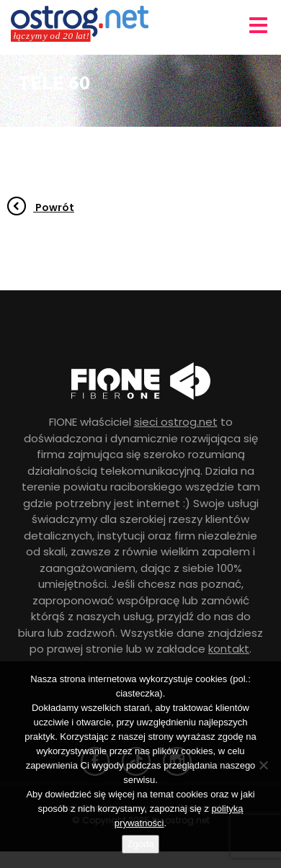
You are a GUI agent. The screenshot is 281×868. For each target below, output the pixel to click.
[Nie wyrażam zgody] (263, 765)
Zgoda (141, 844)
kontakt (229, 649)
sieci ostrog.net (176, 422)
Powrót (41, 207)
